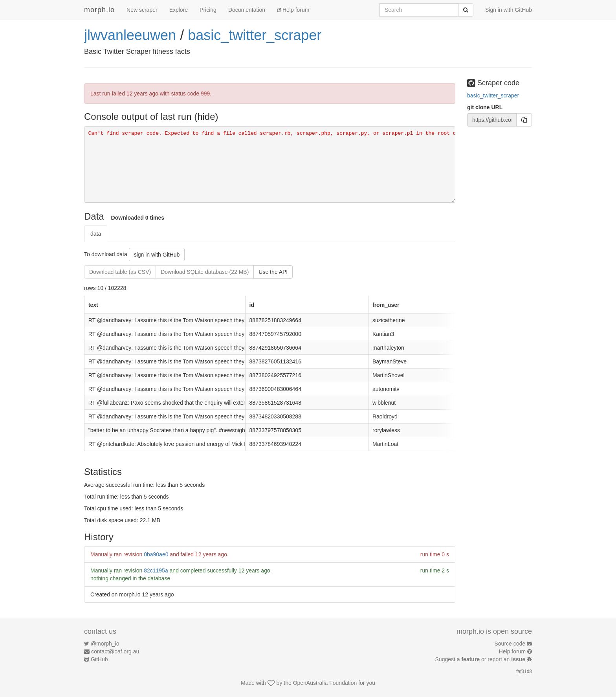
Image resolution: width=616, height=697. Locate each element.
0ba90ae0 (156, 554)
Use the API (273, 272)
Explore (179, 10)
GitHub (99, 659)
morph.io (99, 10)
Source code (510, 644)
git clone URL (485, 107)
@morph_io (105, 644)
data (96, 234)
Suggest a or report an (481, 659)
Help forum (293, 10)
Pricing (208, 10)
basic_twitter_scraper (255, 35)
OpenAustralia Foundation (325, 683)
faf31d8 (524, 671)
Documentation (247, 10)
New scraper (142, 10)
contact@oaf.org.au (115, 651)
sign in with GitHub (157, 255)
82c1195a (156, 570)
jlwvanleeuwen (130, 35)
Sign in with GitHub (509, 10)
